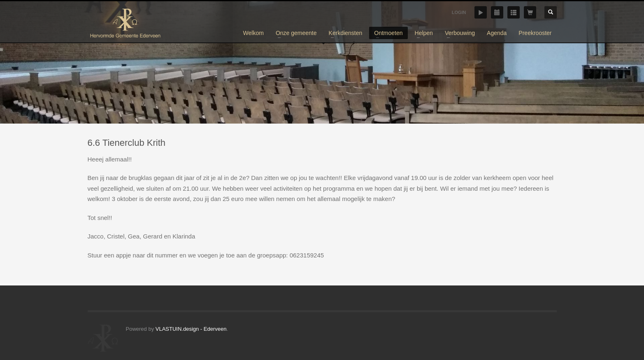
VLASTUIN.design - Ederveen (191, 329)
